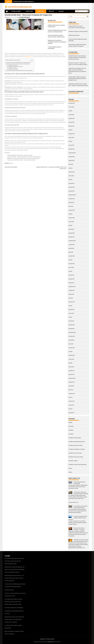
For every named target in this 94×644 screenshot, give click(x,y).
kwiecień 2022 (72, 264)
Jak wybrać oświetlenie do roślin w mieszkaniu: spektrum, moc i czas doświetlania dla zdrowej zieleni (13, 602)
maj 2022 (70, 260)
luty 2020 (70, 363)
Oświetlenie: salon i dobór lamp (75, 453)
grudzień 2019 (72, 371)
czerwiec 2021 (72, 302)
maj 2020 (70, 352)
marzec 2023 (71, 222)
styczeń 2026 (71, 115)
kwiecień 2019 (72, 401)
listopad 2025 (71, 122)
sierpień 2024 (71, 160)
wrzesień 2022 (72, 245)
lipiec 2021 (71, 298)
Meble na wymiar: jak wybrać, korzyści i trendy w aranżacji (14, 633)
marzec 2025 (71, 138)
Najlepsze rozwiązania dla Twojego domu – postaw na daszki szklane (24, 158)
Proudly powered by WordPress (40, 642)
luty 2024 (70, 180)
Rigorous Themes (57, 642)
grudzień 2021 (72, 279)
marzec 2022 (71, 267)
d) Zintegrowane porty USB (13, 69)
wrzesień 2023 (72, 199)
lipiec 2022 (71, 252)
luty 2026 (70, 111)
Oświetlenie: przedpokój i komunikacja (77, 449)
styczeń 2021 (71, 321)
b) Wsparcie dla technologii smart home (16, 67)
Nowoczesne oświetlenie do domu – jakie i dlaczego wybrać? (22, 160)
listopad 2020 (71, 329)
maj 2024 (70, 168)
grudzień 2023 (72, 187)
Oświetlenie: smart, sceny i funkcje (76, 457)
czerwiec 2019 (72, 394)
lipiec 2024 (71, 164)
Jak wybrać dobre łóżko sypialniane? (14, 608)
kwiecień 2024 (72, 172)
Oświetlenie (29, 11)
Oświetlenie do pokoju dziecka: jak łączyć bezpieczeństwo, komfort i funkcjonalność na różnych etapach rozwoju (78, 541)
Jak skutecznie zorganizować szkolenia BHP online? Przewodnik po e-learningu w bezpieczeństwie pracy (78, 494)
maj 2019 (70, 397)
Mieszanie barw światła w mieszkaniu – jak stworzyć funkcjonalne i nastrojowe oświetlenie (77, 530)
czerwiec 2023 (72, 210)
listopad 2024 (71, 149)
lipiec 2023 (71, 206)
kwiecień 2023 (72, 218)
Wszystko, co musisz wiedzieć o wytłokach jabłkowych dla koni (15, 595)
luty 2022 (70, 271)
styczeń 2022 (71, 275)
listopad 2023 (71, 191)
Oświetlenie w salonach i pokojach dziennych (78, 31)
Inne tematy (71, 426)
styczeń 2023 (71, 229)
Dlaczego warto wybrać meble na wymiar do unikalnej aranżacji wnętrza (15, 585)
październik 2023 (72, 195)
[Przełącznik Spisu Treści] (31, 61)
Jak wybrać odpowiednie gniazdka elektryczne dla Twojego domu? (19, 70)
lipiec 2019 (71, 390)
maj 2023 (70, 214)
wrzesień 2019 (72, 382)
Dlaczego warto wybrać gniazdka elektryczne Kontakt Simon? (18, 62)
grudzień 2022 (72, 233)
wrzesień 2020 (72, 336)
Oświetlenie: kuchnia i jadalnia (75, 438)
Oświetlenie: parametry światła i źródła (77, 442)
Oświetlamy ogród (9, 590)
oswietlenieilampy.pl (24, 17)
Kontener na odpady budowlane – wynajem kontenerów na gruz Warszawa (78, 518)
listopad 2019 (71, 374)
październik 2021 (72, 287)
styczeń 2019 (71, 413)
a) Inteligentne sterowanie (13, 65)
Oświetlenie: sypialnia (73, 461)
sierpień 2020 (71, 340)
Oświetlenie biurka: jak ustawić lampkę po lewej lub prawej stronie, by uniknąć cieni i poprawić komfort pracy (77, 57)
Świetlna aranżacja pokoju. (74, 35)
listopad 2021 (71, 283)
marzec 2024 (71, 176)
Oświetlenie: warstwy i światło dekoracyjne (78, 465)
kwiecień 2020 (72, 355)
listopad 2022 (71, 237)
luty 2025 (70, 141)
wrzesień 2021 (72, 290)
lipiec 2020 (71, 344)
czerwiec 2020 (72, 348)
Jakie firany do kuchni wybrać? (11, 167)
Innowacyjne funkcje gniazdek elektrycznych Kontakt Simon (18, 64)
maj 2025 (70, 130)
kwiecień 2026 (72, 103)
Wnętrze (51, 11)
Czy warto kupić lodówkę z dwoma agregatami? (13, 627)
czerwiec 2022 (72, 256)
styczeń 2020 (71, 367)
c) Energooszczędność (12, 68)
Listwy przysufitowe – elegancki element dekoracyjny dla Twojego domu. (24, 157)
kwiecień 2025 (72, 134)
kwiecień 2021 (72, 309)
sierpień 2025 (71, 126)
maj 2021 (70, 306)
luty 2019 (70, 409)
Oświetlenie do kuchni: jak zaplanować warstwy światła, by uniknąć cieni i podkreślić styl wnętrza (14, 620)
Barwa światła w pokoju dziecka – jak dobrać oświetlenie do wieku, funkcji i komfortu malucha (14, 578)
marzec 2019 (71, 405)
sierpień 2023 (71, 202)
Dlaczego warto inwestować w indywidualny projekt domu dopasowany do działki (57, 42)
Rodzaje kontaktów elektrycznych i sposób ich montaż (20, 155)
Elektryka (41, 11)
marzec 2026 (71, 107)
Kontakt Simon (28, 57)
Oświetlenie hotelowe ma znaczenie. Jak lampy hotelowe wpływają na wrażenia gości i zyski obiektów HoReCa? (15, 570)
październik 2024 (72, 153)
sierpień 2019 (71, 386)
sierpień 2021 (71, 294)
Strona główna (16, 11)
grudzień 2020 (72, 325)
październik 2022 (72, 241)
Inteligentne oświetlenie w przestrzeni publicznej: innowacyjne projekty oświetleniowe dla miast (14, 561)
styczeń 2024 (71, 183)
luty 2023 (70, 225)
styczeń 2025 (71, 145)
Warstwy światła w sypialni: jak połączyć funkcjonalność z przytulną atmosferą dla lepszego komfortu (77, 78)
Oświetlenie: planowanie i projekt (75, 445)
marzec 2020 (71, 359)
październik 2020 (72, 332)
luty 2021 (70, 317)
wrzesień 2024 (72, 157)
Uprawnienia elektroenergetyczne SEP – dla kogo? (14, 612)
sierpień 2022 (71, 248)
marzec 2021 (71, 313)
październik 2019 (72, 378)
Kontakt (61, 11)
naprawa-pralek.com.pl (73, 502)
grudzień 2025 (72, 118)
